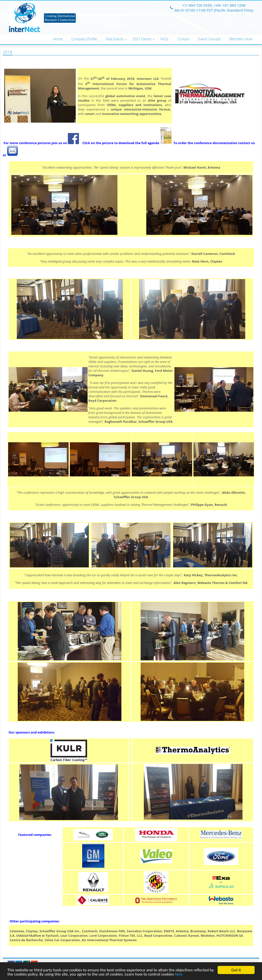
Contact (183, 39)
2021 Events (142, 39)
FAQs (164, 39)
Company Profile (84, 39)
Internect (25, 17)
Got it (236, 970)
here (179, 974)
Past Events (115, 39)
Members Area (241, 39)
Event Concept (209, 39)
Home (58, 39)
